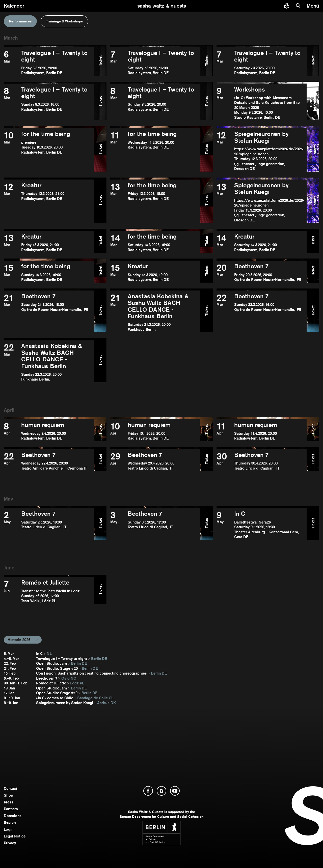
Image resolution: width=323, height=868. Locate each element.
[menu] (314, 6)
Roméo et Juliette (51, 683)
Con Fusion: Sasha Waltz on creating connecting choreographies (91, 673)
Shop (8, 795)
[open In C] (262, 525)
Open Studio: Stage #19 (57, 693)
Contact (10, 788)
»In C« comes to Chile (55, 698)
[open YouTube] (175, 791)
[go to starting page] (162, 6)
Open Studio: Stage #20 (57, 668)
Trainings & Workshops (64, 21)
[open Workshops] (262, 103)
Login (9, 829)
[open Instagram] (161, 791)
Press (9, 802)
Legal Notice (15, 836)
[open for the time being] (49, 151)
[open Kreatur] (49, 202)
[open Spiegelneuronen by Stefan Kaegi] (262, 151)
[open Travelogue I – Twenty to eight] (49, 63)
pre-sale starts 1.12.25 (313, 149)
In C (39, 654)
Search (10, 822)
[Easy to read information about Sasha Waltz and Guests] (287, 6)
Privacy (10, 843)
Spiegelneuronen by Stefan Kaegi (65, 703)
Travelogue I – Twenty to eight (62, 659)
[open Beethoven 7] (262, 272)
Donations (13, 816)
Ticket (100, 60)
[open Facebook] (148, 791)
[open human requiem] (49, 431)
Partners (11, 809)
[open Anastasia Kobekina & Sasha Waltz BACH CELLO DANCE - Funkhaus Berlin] (155, 313)
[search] (298, 6)
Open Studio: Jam (51, 663)
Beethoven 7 (47, 678)
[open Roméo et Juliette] (49, 591)
